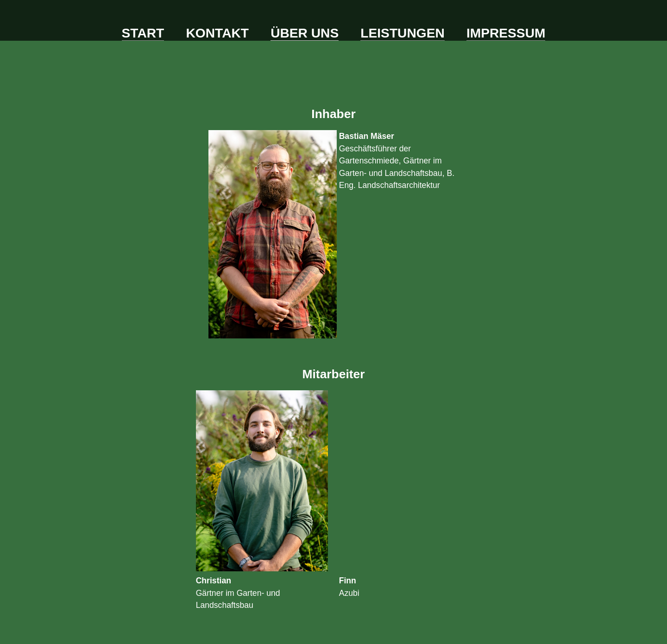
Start (143, 33)
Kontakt (217, 33)
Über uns (305, 33)
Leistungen (402, 33)
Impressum (506, 33)
